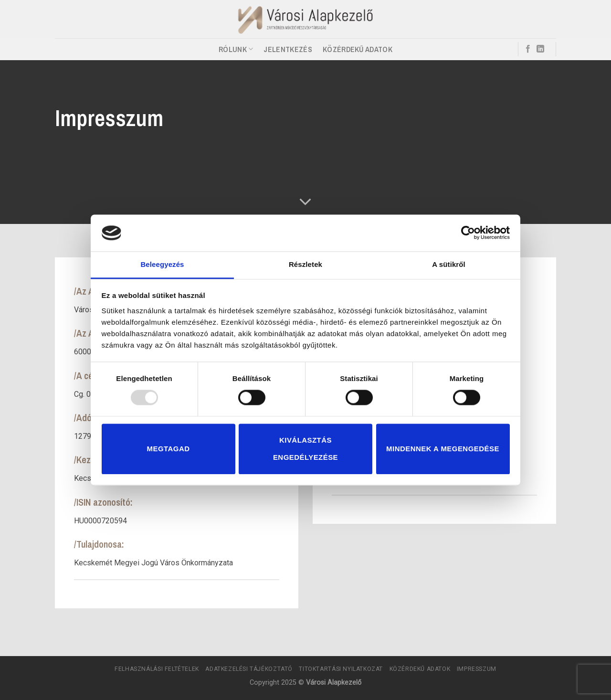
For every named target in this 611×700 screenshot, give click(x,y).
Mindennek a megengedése (443, 449)
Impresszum (477, 669)
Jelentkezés (288, 49)
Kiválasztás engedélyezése (305, 449)
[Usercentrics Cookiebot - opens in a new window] (468, 233)
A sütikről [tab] (449, 264)
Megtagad (169, 449)
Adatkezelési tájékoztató (249, 669)
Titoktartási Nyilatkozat (341, 669)
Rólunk (236, 49)
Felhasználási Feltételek (157, 669)
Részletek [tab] (305, 264)
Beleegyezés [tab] (162, 264)
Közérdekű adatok (358, 49)
